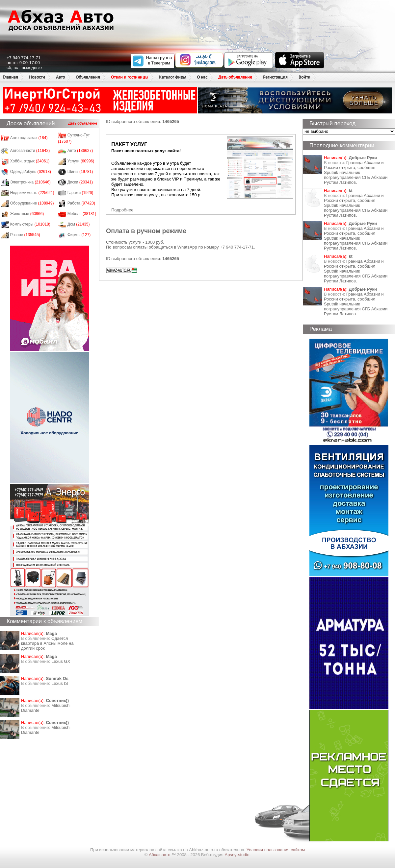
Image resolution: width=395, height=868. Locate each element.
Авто (60, 77)
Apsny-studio (237, 855)
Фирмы (79, 235)
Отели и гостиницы (130, 77)
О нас (202, 77)
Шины (80, 172)
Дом (79, 224)
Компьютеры (30, 224)
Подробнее (122, 210)
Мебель (82, 214)
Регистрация (275, 77)
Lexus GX (61, 661)
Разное (25, 235)
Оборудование (32, 203)
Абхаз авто (160, 855)
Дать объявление (235, 77)
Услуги (81, 161)
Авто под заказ (29, 138)
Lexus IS (60, 683)
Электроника (30, 182)
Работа (81, 203)
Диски (80, 182)
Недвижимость (32, 193)
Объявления (88, 77)
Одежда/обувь (31, 172)
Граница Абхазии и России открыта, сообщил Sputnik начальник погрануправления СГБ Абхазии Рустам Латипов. (356, 172)
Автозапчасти (30, 151)
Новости (37, 77)
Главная (10, 77)
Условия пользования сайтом (276, 850)
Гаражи (80, 193)
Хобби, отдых (30, 161)
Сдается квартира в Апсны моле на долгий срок (47, 643)
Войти (304, 77)
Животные (27, 214)
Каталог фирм (172, 77)
